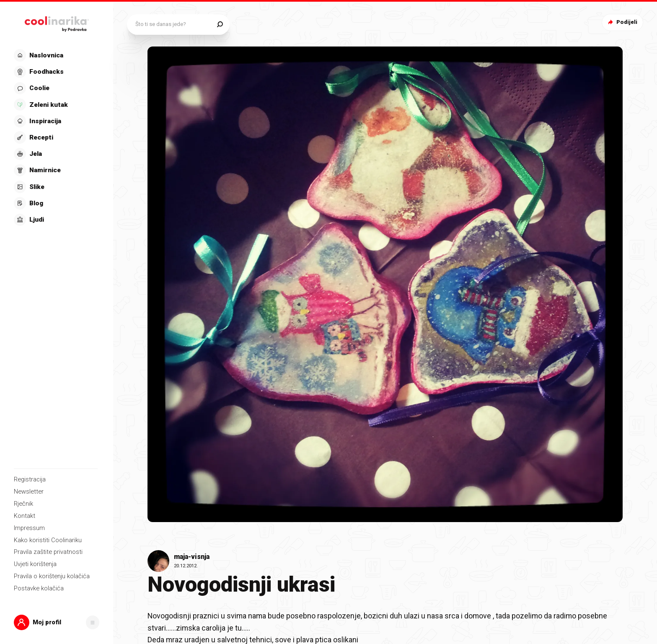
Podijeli (622, 22)
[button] (57, 623)
